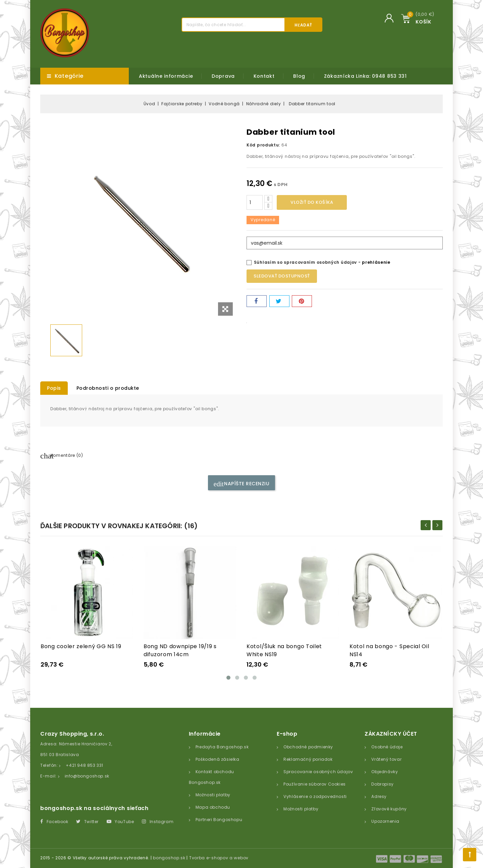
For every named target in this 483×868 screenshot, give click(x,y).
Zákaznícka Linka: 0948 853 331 (365, 76)
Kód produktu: (263, 145)
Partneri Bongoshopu (219, 820)
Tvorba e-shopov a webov (219, 858)
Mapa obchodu (213, 807)
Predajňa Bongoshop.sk (222, 747)
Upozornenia (385, 821)
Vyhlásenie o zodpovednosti (315, 796)
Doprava (223, 76)
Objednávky (385, 772)
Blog (299, 76)
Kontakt (264, 76)
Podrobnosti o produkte (108, 388)
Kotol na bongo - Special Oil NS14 (389, 650)
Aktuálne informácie (166, 76)
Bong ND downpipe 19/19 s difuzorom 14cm (180, 650)
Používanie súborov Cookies (315, 784)
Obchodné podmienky (308, 747)
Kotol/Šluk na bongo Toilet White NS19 (284, 650)
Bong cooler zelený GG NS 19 (81, 646)
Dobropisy (382, 784)
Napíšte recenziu (242, 484)
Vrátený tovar (386, 759)
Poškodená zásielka (218, 759)
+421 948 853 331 (85, 765)
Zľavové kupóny (389, 809)
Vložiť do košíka (312, 202)
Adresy (379, 796)
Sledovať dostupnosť (282, 276)
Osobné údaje (387, 747)
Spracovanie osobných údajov (318, 772)
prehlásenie (376, 262)
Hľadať (303, 25)
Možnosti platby (213, 795)
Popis (54, 388)
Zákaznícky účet (391, 734)
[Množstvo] (255, 202)
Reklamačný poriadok (308, 759)
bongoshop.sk (169, 858)
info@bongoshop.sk (87, 776)
